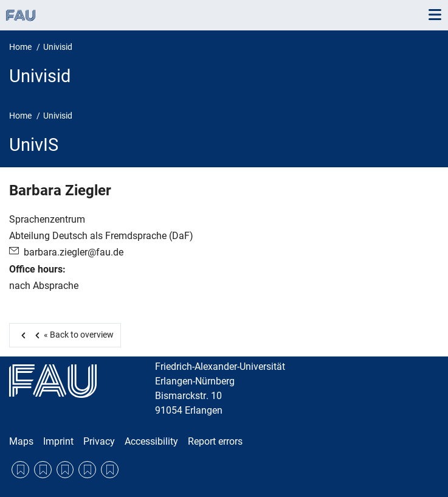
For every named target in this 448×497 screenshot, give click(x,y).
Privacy (99, 441)
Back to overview (72, 335)
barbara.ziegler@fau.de (74, 252)
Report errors (215, 441)
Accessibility (151, 441)
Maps (21, 441)
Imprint (58, 441)
